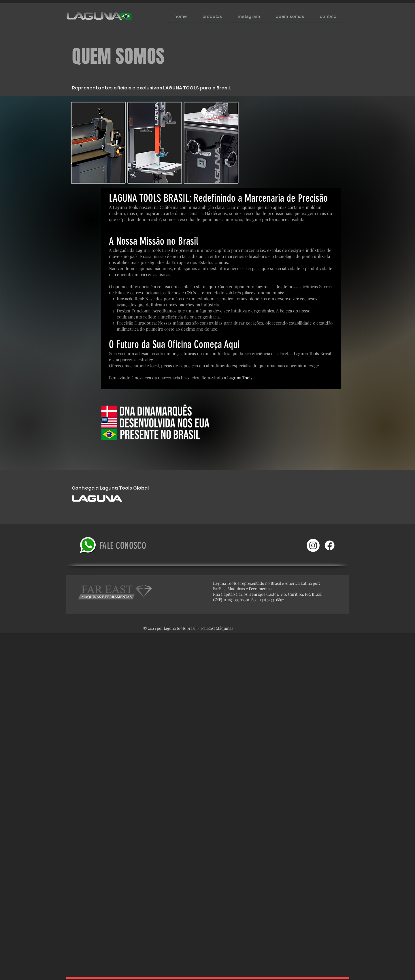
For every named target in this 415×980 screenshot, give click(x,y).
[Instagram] (313, 545)
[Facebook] (330, 545)
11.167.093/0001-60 (240, 600)
